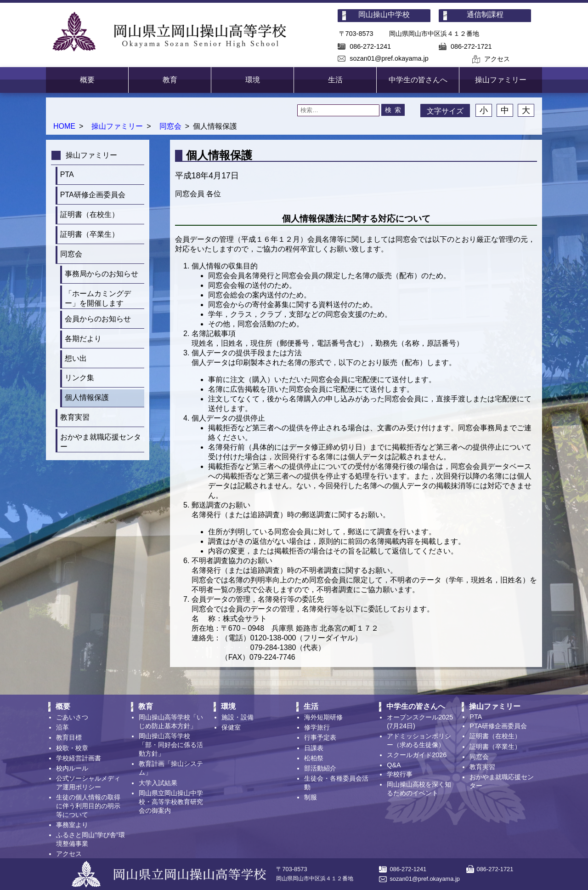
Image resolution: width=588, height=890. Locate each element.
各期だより (83, 339)
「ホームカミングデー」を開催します (98, 298)
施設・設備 (237, 717)
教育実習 (75, 417)
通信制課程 (485, 14)
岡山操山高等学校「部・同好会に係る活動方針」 (171, 745)
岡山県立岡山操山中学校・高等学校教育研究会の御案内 (171, 802)
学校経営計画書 (79, 758)
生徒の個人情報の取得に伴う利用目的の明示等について (88, 806)
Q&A (394, 765)
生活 (335, 80)
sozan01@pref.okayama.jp (389, 58)
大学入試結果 (158, 783)
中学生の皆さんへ (418, 80)
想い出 (76, 358)
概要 (87, 80)
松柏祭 (314, 758)
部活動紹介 (320, 768)
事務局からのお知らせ (102, 274)
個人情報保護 (87, 397)
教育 (170, 80)
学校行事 (400, 774)
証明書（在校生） (90, 214)
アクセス (497, 59)
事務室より (72, 825)
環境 (253, 80)
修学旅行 (317, 727)
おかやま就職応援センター (101, 442)
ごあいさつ (72, 717)
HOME (64, 126)
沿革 (62, 727)
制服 (311, 797)
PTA (67, 174)
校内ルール (72, 768)
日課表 (314, 748)
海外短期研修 (323, 717)
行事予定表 (320, 737)
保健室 (231, 727)
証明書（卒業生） (90, 234)
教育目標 (69, 737)
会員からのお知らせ (98, 319)
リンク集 (79, 378)
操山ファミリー (501, 80)
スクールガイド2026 (417, 755)
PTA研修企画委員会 (93, 195)
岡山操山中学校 (384, 14)
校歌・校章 (72, 748)
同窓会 (170, 126)
